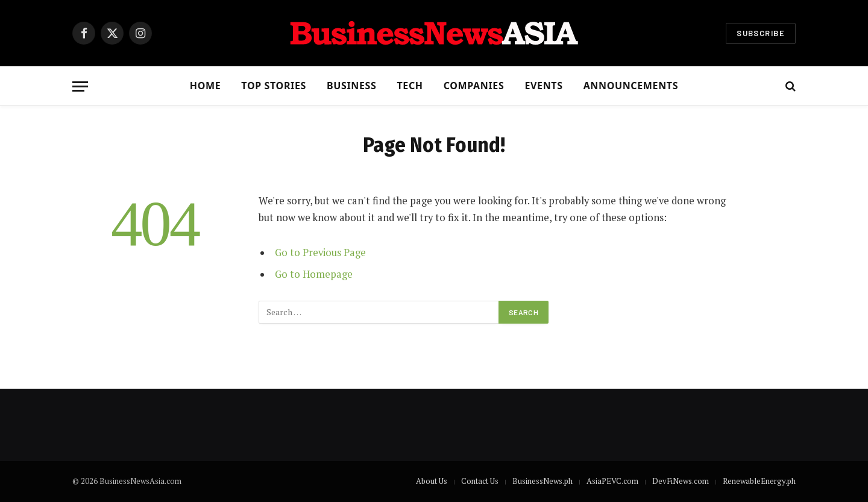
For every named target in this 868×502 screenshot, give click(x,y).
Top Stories (274, 86)
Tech (410, 86)
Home (206, 86)
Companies (474, 86)
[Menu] (80, 86)
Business (352, 86)
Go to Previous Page (320, 253)
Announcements (631, 86)
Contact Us (480, 481)
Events (543, 86)
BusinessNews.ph (542, 481)
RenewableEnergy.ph (759, 481)
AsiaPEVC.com (612, 481)
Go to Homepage (314, 274)
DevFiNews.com (681, 481)
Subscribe (761, 33)
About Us (432, 481)
